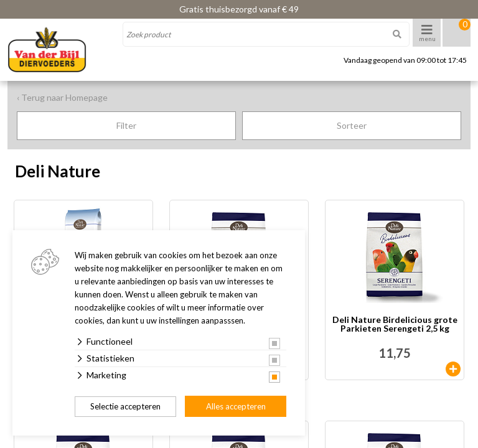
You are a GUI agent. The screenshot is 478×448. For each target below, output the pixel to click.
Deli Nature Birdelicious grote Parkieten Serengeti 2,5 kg (395, 324)
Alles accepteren (236, 406)
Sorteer (352, 125)
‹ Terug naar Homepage (62, 97)
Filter (126, 125)
